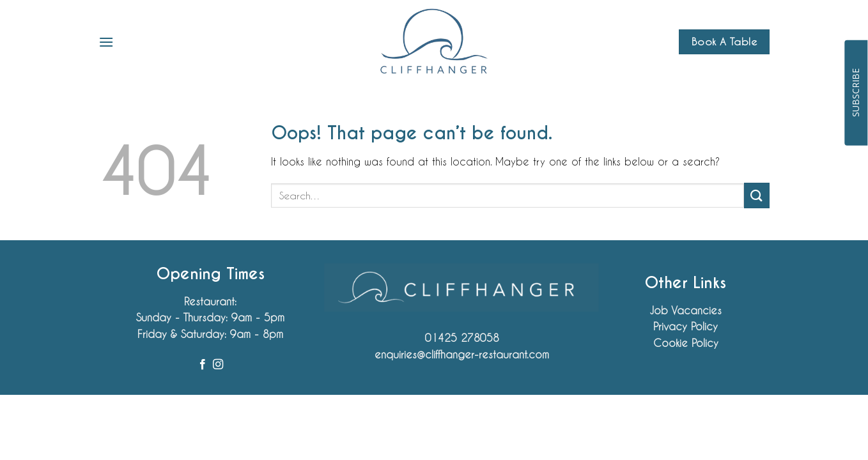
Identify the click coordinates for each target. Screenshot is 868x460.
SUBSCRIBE (856, 93)
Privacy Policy (686, 326)
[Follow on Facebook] (203, 365)
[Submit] (757, 195)
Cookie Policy (686, 343)
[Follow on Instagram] (218, 365)
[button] (106, 42)
